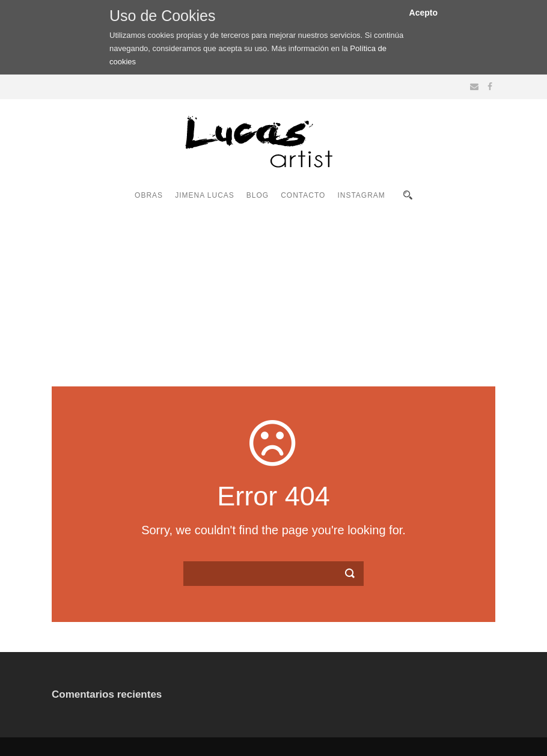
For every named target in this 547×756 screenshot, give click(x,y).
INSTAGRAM (361, 195)
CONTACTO (303, 195)
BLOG (258, 195)
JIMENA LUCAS (205, 195)
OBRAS (149, 195)
